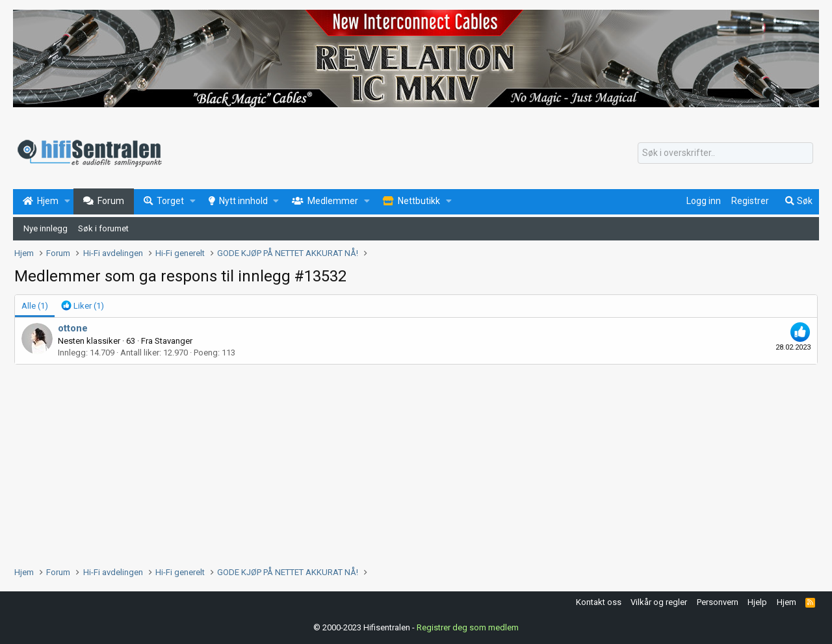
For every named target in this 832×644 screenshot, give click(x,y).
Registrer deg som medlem (468, 627)
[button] (67, 201)
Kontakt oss (599, 602)
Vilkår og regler (659, 602)
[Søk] (725, 153)
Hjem (786, 602)
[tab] (83, 306)
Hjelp (757, 602)
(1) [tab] (35, 306)
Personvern (718, 602)
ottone (73, 328)
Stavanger (174, 341)
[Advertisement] (404, 462)
